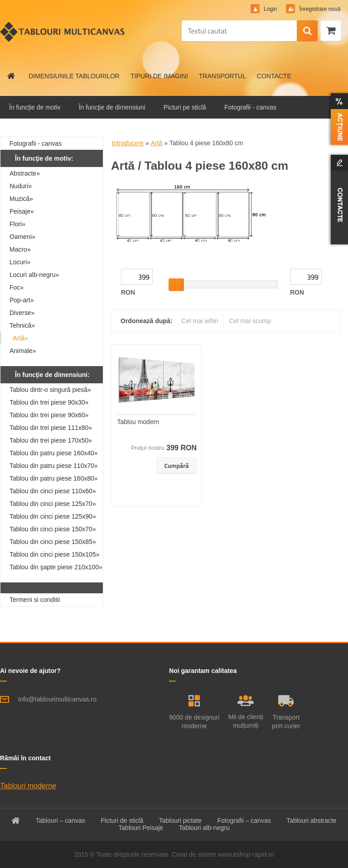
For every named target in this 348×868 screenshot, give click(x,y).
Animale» (23, 351)
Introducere (128, 143)
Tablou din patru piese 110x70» (54, 466)
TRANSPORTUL (222, 76)
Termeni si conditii (35, 600)
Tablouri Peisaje (141, 828)
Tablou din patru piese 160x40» (54, 453)
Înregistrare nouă (319, 9)
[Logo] (62, 32)
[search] (307, 31)
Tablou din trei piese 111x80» (51, 428)
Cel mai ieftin (200, 321)
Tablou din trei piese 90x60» (49, 415)
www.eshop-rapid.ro (246, 854)
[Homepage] (11, 76)
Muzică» (21, 199)
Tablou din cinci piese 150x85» (53, 542)
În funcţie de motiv (35, 107)
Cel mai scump (250, 321)
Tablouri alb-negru (204, 828)
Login (270, 9)
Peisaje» (22, 211)
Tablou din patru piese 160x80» (54, 478)
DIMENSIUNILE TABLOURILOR (74, 76)
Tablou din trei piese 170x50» (51, 440)
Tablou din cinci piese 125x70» (53, 504)
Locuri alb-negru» (34, 275)
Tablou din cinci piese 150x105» (54, 554)
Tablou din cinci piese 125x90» (53, 516)
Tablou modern (138, 422)
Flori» (17, 224)
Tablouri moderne (28, 786)
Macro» (20, 249)
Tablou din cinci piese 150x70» (53, 529)
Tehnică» (22, 325)
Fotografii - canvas (250, 107)
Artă (157, 143)
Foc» (17, 287)
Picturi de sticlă (122, 820)
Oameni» (22, 237)
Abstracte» (25, 173)
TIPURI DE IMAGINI (159, 76)
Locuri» (20, 262)
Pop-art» (22, 300)
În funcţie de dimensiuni (112, 107)
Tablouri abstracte (312, 820)
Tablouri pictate (180, 820)
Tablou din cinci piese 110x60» (53, 491)
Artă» (20, 338)
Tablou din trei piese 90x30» (49, 402)
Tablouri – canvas (60, 820)
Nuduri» (21, 186)
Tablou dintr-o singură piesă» (50, 390)
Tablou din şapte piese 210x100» (56, 567)
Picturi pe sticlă (185, 107)
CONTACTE (274, 76)
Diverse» (22, 313)
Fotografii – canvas (244, 820)
